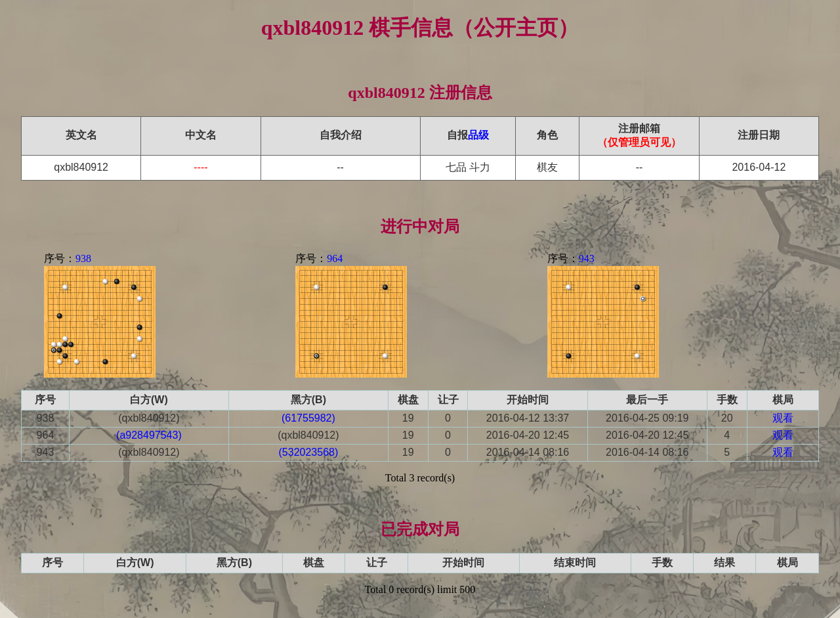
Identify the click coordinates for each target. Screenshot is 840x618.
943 (587, 258)
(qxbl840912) (149, 418)
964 (335, 258)
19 (408, 418)
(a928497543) (149, 435)
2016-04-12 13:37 (528, 418)
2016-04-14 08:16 (528, 452)
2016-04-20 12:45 (528, 435)
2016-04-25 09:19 (647, 418)
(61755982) (308, 418)
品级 (478, 135)
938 (83, 258)
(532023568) (309, 452)
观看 (783, 418)
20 (727, 418)
